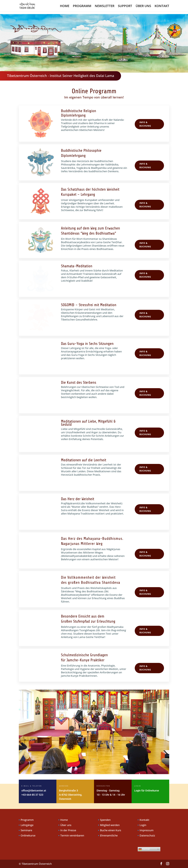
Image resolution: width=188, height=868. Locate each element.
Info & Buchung (145, 124)
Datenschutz (147, 835)
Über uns (66, 825)
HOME (65, 6)
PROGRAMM (82, 6)
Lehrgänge (27, 825)
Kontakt (144, 820)
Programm (27, 820)
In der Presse (68, 830)
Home (64, 820)
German (144, 849)
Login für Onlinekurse (147, 791)
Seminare (26, 830)
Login (143, 825)
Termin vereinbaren (72, 835)
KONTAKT (162, 6)
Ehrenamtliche (109, 835)
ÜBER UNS (143, 6)
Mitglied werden (110, 825)
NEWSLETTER (105, 6)
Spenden (105, 820)
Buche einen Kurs (111, 830)
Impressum (147, 830)
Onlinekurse (28, 835)
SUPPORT (125, 6)
